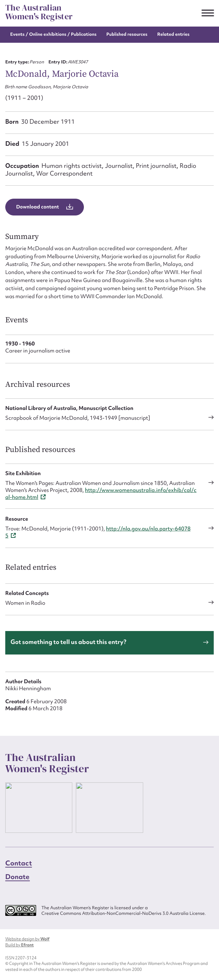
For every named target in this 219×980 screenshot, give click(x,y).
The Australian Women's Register (39, 12)
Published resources (127, 34)
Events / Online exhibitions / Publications (53, 34)
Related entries (173, 34)
